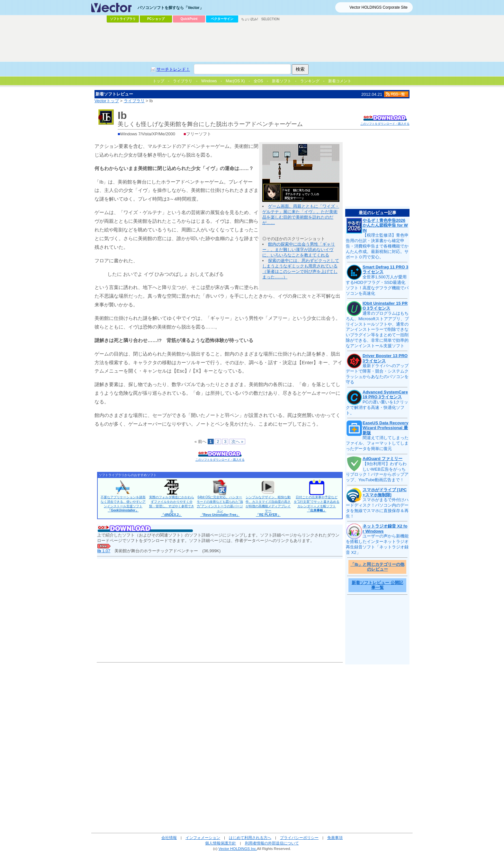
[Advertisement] (252, 42)
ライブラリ (134, 101)
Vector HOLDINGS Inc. (238, 848)
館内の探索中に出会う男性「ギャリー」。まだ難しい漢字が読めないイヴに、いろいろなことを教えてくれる (299, 250)
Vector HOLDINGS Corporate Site (378, 7)
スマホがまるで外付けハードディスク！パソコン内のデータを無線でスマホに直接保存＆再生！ (377, 508)
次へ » (237, 442)
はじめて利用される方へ (250, 838)
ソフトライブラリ (123, 19)
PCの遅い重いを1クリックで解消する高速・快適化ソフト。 (377, 407)
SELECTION (270, 19)
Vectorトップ (107, 101)
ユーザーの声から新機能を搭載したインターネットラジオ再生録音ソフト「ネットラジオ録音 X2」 (377, 544)
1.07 (104, 551)
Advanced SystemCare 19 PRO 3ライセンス (385, 395)
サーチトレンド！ (173, 69)
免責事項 (335, 838)
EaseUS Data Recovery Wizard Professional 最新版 (385, 428)
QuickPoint (189, 19)
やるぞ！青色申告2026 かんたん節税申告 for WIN (385, 225)
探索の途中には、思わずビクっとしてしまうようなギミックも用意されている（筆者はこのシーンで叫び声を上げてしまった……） (301, 269)
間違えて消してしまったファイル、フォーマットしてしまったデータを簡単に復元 (377, 443)
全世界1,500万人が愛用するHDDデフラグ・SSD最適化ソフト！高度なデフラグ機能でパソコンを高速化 (377, 285)
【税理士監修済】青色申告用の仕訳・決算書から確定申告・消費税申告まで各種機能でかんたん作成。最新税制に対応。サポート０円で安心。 (377, 246)
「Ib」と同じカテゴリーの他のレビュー (377, 567)
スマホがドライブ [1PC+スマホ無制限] (385, 492)
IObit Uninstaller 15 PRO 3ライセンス (385, 306)
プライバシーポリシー (299, 838)
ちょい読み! (250, 19)
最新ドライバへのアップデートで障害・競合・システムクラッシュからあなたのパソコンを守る (377, 374)
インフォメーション (203, 838)
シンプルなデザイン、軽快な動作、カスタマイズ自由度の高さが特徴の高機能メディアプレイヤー (268, 506)
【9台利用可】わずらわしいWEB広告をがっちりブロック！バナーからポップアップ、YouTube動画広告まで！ (377, 472)
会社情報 (169, 838)
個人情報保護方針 (221, 843)
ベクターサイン (222, 19)
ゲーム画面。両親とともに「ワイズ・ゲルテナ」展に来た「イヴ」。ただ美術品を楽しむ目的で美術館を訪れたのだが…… (301, 214)
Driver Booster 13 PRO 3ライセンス (385, 358)
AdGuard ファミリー (382, 459)
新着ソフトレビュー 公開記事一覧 (377, 585)
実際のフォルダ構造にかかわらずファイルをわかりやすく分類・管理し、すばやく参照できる (172, 506)
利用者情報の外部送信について (272, 843)
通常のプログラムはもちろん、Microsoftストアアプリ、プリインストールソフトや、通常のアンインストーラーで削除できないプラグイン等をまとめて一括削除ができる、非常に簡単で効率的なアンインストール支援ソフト (377, 329)
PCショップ (156, 19)
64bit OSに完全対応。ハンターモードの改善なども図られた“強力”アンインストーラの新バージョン (220, 506)
